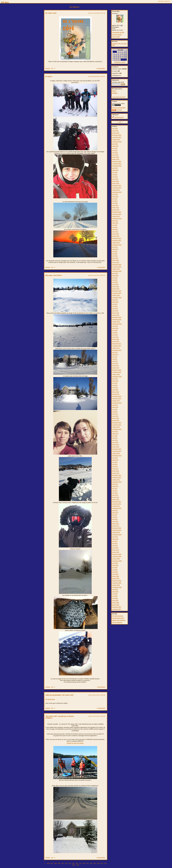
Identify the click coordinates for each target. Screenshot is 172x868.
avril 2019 (115, 309)
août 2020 (115, 273)
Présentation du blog (118, 32)
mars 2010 (115, 548)
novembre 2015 (117, 398)
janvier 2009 (116, 578)
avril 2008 (115, 598)
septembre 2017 (117, 350)
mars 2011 (115, 521)
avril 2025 (115, 153)
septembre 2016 (117, 377)
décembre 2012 (117, 475)
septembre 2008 (117, 587)
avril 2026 (115, 129)
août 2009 (115, 563)
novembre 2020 (117, 267)
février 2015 (115, 418)
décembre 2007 (117, 607)
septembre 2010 (117, 535)
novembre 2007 (117, 609)
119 (95, 863)
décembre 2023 (117, 186)
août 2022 (115, 221)
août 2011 (115, 510)
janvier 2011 (116, 526)
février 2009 (115, 576)
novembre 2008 (117, 583)
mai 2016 (115, 385)
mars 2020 (115, 284)
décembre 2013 (117, 449)
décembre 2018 (117, 317)
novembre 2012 (117, 478)
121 (102, 863)
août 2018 (115, 326)
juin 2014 (115, 436)
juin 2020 (115, 278)
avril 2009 (115, 572)
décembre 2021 (117, 238)
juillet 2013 (115, 460)
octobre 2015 (116, 401)
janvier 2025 (116, 159)
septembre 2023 (117, 192)
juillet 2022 (115, 223)
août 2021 (115, 247)
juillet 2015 (115, 407)
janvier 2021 (116, 262)
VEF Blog (4, 2)
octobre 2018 (116, 322)
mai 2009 (115, 570)
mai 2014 (115, 438)
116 (84, 863)
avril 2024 (115, 177)
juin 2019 (115, 304)
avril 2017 (115, 361)
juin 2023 (115, 199)
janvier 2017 (116, 368)
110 (62, 863)
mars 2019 (115, 311)
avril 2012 (115, 493)
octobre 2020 (116, 269)
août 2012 (115, 484)
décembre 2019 (117, 291)
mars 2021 (115, 258)
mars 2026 (115, 131)
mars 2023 (115, 205)
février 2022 (115, 234)
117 (87, 863)
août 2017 (115, 352)
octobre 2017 (116, 348)
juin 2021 (115, 251)
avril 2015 (115, 414)
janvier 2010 (116, 552)
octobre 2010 (116, 532)
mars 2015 (115, 416)
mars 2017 (115, 363)
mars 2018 (115, 337)
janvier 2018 (116, 341)
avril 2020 (115, 282)
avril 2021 (115, 256)
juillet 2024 (115, 170)
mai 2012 (115, 491)
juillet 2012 (115, 486)
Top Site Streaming (118, 616)
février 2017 (115, 366)
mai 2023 (115, 201)
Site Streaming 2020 (118, 618)
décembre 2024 (117, 161)
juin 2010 (115, 541)
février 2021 (115, 260)
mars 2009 (115, 574)
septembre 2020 (117, 271)
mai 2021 (115, 254)
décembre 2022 (117, 212)
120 (98, 863)
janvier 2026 (116, 133)
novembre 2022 (117, 214)
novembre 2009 (117, 557)
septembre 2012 (117, 482)
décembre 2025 (117, 135)
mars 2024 (115, 179)
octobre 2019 (116, 295)
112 (70, 863)
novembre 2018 (117, 319)
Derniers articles (117, 35)
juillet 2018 (115, 328)
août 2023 (115, 194)
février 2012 (115, 497)
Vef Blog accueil (118, 117)
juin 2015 (115, 409)
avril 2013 (115, 467)
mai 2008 (115, 596)
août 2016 (115, 379)
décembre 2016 (117, 370)
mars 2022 (115, 232)
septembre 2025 (117, 142)
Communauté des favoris (119, 97)
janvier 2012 (116, 499)
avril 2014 (115, 440)
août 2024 (115, 168)
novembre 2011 (117, 504)
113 (73, 863)
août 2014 (115, 431)
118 (91, 863)
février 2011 (115, 524)
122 (105, 863)
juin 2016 (115, 383)
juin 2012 (115, 488)
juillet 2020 (115, 276)
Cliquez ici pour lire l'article (75, 743)
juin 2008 (115, 594)
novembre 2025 (117, 137)
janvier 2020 (116, 289)
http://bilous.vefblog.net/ (164, 1)
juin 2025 (115, 148)
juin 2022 (115, 225)
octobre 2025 (116, 139)
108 (55, 863)
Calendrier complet (120, 62)
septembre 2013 (117, 456)
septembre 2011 (117, 508)
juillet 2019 (115, 302)
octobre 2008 (116, 585)
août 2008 (115, 589)
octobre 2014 (116, 427)
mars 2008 (115, 600)
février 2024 (115, 181)
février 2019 (115, 313)
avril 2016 (115, 388)
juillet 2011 (115, 513)
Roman (114, 91)
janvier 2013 (116, 473)
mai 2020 (115, 280)
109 (59, 863)
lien (52, 68)
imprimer (48, 68)
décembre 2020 (117, 265)
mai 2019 (115, 306)
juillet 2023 (115, 197)
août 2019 (115, 300)
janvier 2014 (116, 447)
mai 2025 (115, 150)
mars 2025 (115, 155)
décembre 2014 (117, 423)
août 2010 (115, 537)
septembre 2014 (117, 429)
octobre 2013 (116, 453)
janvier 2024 (116, 183)
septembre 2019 (117, 298)
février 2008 (115, 603)
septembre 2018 (117, 324)
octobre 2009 (116, 559)
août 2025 (115, 144)
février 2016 (115, 392)
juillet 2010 (115, 539)
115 (120, 122)
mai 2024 (115, 175)
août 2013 (115, 458)
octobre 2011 (116, 506)
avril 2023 (115, 203)
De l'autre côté (50, 699)
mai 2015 (115, 412)
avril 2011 (115, 519)
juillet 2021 (115, 249)
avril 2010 (115, 546)
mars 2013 (115, 469)
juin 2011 (115, 515)
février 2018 (115, 339)
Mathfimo (115, 93)
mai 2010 (115, 543)
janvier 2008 (116, 605)
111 (66, 863)
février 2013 (115, 471)
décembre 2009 (117, 554)
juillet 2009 (115, 565)
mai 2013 (115, 464)
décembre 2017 (117, 344)
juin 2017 (115, 357)
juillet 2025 (115, 146)
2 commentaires (101, 857)
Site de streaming (117, 622)
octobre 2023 (116, 190)
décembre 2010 (117, 528)
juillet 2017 (115, 355)
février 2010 (115, 550)
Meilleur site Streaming (119, 620)
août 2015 (115, 405)
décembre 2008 (117, 581)
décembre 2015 (117, 396)
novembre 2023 (117, 188)
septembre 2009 (117, 561)
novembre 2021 (117, 240)
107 (52, 863)
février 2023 (115, 208)
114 (77, 863)
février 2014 (115, 445)
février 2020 (115, 287)
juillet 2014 (115, 434)
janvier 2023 (116, 210)
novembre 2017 (117, 346)
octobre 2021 (116, 243)
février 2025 (115, 157)
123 (73, 865)
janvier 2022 (116, 236)
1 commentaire (101, 267)
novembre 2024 (117, 164)
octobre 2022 (116, 216)
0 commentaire (101, 687)
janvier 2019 (116, 315)
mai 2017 (115, 359)
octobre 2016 (116, 374)
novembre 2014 (117, 425)
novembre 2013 (117, 451)
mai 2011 (115, 517)
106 (48, 863)
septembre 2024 (117, 166)
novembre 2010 (117, 530)
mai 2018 (115, 333)
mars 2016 (115, 390)
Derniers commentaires (119, 108)
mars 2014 (115, 442)
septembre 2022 (117, 219)
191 (78, 865)
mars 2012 (115, 495)
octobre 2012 (116, 480)
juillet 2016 (115, 381)
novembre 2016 (117, 372)
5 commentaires (101, 68)
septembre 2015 (117, 403)
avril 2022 (115, 229)
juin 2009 (115, 568)
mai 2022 (115, 227)
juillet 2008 (115, 592)
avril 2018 (115, 335)
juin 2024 (115, 172)
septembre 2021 (117, 245)
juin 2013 (115, 462)
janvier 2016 (116, 394)
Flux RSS (117, 110)
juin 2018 (115, 330)
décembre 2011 (117, 502)
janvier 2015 (116, 420)
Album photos (116, 37)
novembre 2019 (117, 293)
